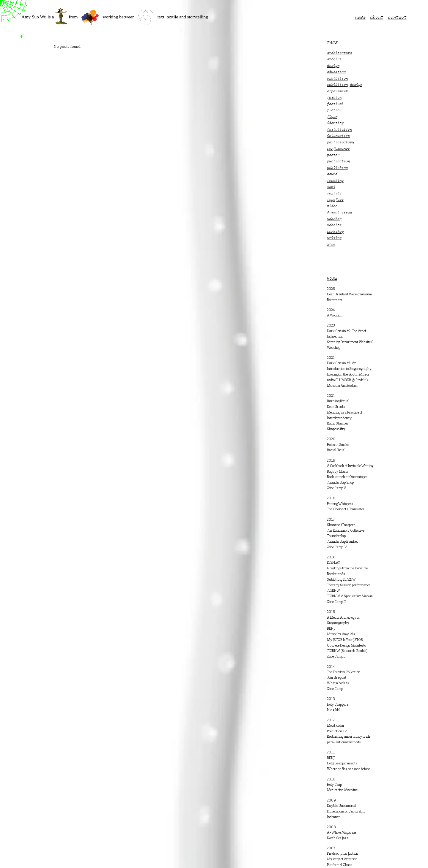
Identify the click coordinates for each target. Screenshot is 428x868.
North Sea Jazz (338, 838)
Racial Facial (336, 450)
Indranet (333, 817)
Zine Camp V (336, 488)
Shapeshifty (336, 429)
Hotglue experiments (342, 764)
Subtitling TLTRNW (341, 580)
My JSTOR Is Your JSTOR (345, 640)
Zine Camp (335, 689)
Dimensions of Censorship (346, 812)
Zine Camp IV (337, 547)
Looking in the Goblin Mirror (348, 375)
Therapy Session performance (349, 585)
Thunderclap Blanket (342, 542)
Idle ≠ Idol (334, 710)
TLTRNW (333, 591)
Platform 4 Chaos (339, 865)
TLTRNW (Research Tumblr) (347, 651)
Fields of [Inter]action (343, 854)
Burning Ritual (338, 401)
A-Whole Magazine (342, 833)
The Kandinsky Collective (346, 531)
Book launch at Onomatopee (347, 477)
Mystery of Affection (342, 859)
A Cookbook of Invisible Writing (350, 466)
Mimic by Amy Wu (341, 634)
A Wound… (335, 316)
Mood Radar (336, 726)
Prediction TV (337, 731)
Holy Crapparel (338, 705)
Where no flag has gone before (348, 769)
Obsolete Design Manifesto (346, 646)
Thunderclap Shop (340, 483)
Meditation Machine (342, 790)
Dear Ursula (336, 407)
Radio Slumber (338, 424)
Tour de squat (337, 678)
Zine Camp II (336, 657)
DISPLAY (333, 563)
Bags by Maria (338, 472)
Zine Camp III (337, 602)
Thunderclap (336, 536)
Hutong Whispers (340, 504)
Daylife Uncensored (341, 806)
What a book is (338, 683)
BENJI (331, 629)
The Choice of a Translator (346, 509)
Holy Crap (334, 785)
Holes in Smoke (338, 445)
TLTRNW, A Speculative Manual (350, 596)
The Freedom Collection (344, 672)
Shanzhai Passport (341, 525)
